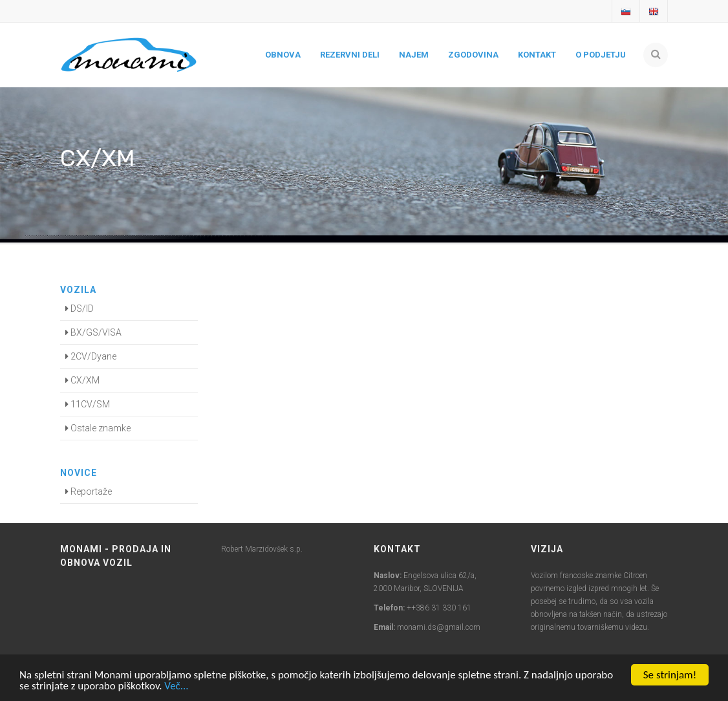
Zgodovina (473, 55)
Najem (414, 55)
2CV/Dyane (91, 356)
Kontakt (537, 55)
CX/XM (82, 380)
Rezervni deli (350, 55)
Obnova (283, 55)
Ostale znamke (98, 428)
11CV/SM (88, 404)
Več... (176, 686)
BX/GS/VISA (93, 332)
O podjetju (601, 55)
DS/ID (80, 308)
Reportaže (89, 491)
